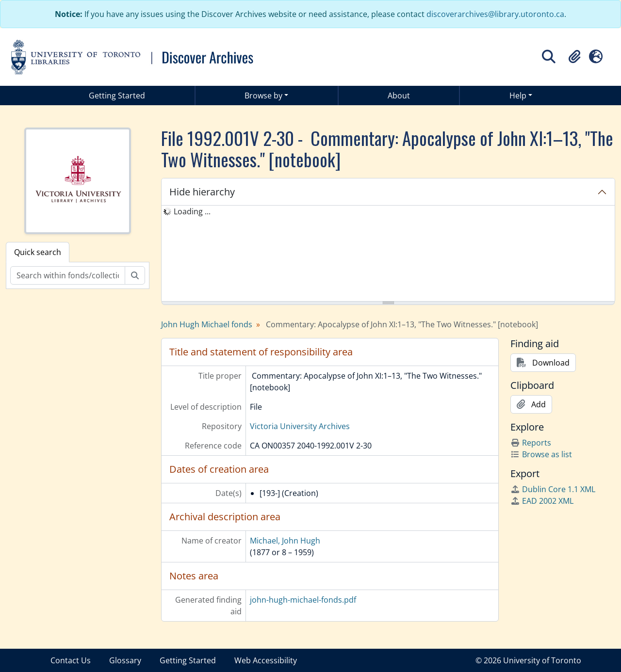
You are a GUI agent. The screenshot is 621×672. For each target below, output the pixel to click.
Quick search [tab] (38, 252)
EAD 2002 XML (542, 501)
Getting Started (117, 96)
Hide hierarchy (202, 192)
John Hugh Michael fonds (207, 324)
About (399, 96)
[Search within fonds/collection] (68, 275)
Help (518, 96)
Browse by (263, 96)
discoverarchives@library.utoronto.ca (495, 14)
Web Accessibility (266, 660)
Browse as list (541, 454)
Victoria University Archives (300, 426)
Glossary (125, 660)
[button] (574, 57)
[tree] (388, 254)
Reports (531, 443)
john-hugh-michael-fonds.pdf (303, 600)
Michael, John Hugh (285, 541)
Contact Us (71, 660)
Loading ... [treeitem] (192, 211)
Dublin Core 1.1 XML (553, 489)
